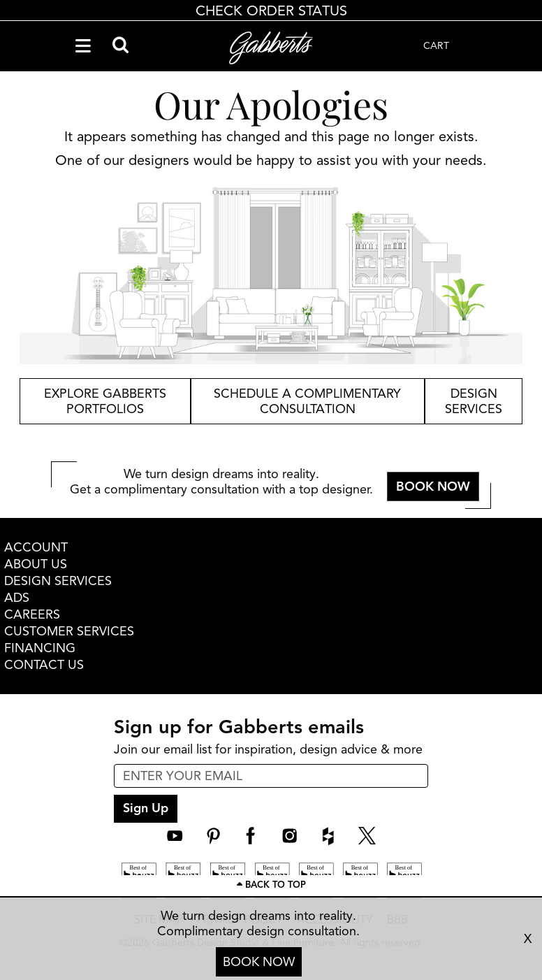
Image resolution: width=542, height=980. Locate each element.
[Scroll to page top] (271, 886)
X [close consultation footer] (528, 939)
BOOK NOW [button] (433, 487)
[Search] (120, 46)
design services (474, 401)
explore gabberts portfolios (105, 401)
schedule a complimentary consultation (307, 401)
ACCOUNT (36, 547)
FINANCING (40, 648)
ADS (17, 598)
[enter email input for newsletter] (271, 776)
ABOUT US (36, 564)
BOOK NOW (259, 962)
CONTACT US (44, 665)
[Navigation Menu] (83, 46)
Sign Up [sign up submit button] (146, 808)
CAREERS (32, 614)
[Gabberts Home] (271, 48)
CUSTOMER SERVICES (69, 631)
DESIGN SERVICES (58, 581)
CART (436, 46)
